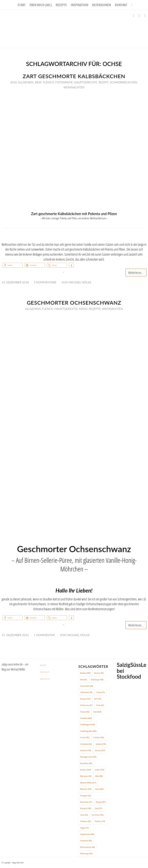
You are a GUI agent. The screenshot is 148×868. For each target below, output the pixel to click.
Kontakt (43, 665)
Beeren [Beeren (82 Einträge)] (99, 673)
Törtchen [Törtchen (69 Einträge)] (86, 821)
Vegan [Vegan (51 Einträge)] (85, 828)
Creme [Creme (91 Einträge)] (100, 692)
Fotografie (64, 82)
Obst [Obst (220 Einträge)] (99, 789)
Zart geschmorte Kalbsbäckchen (74, 76)
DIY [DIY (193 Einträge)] (98, 699)
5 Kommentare (45, 282)
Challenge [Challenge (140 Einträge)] (97, 679)
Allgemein (26, 82)
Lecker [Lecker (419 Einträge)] (99, 770)
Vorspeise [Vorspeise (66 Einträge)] (86, 840)
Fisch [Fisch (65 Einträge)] (100, 705)
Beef (38, 82)
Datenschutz (45, 679)
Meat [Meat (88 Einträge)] (99, 776)
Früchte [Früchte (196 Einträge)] (98, 737)
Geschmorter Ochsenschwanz (74, 303)
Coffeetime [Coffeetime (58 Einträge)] (86, 692)
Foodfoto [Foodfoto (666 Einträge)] (86, 718)
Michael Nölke (80, 282)
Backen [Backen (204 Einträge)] (85, 673)
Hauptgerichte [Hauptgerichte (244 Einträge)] (88, 757)
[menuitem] (22, 5)
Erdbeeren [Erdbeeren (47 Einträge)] (86, 705)
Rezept (103, 82)
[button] (13, 265)
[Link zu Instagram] (139, 16)
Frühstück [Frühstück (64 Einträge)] (86, 744)
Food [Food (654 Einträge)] (97, 712)
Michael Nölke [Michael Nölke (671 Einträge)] (88, 783)
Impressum (45, 672)
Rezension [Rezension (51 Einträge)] (86, 802)
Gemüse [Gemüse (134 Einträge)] (86, 750)
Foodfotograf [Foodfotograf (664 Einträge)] (88, 724)
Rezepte (95, 309)
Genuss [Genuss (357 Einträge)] (100, 750)
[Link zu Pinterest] (145, 16)
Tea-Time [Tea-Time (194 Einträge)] (98, 815)
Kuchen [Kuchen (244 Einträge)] (86, 770)
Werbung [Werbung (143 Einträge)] (86, 853)
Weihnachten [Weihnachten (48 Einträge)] (87, 847)
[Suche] (131, 5)
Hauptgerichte (86, 82)
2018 (13, 82)
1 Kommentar (44, 635)
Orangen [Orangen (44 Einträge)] (86, 796)
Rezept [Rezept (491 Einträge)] (101, 802)
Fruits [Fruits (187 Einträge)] (85, 737)
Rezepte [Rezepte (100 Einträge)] (86, 808)
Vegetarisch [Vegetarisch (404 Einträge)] (87, 834)
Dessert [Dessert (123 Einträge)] (85, 699)
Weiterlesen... (136, 273)
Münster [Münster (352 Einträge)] (86, 789)
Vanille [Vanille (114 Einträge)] (100, 821)
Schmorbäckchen (124, 82)
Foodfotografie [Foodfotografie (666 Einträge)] (88, 731)
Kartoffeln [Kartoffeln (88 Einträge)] (86, 763)
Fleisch (48, 82)
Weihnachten (74, 87)
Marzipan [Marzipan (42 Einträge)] (86, 776)
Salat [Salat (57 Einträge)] (99, 808)
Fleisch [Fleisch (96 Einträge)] (85, 712)
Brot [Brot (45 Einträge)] (84, 679)
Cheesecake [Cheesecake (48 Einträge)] (87, 686)
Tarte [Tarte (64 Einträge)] (84, 815)
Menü (83, 309)
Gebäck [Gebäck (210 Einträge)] (101, 744)
